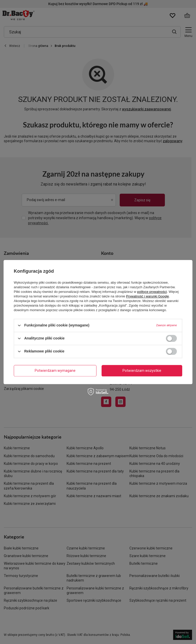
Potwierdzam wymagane (55, 371)
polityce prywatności (152, 292)
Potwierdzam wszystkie (142, 371)
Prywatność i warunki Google (148, 296)
